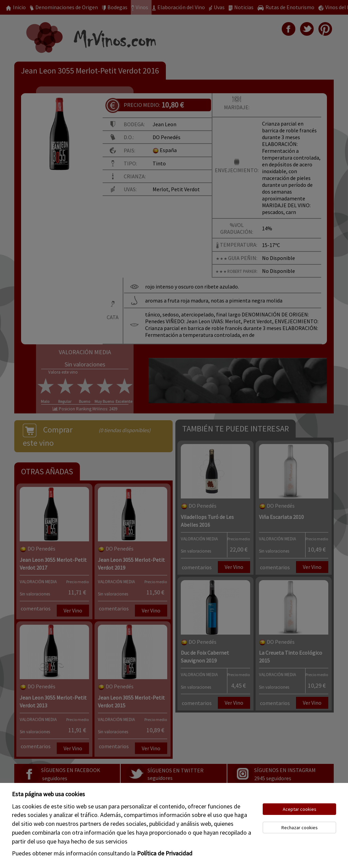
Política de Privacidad (165, 853)
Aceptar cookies (300, 809)
